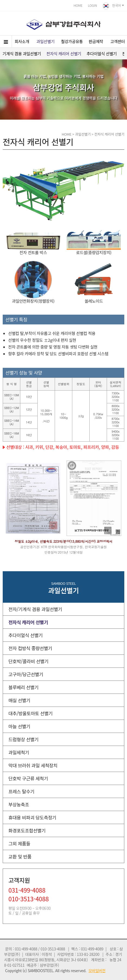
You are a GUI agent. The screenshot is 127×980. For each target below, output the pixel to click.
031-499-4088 (27, 891)
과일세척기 (19, 752)
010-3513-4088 (29, 899)
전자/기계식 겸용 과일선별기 (35, 609)
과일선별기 (45, 41)
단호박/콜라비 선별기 (28, 661)
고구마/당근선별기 (26, 674)
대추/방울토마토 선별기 (30, 713)
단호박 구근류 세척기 (28, 778)
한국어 (113, 6)
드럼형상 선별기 (23, 739)
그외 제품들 (19, 843)
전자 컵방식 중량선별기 (30, 648)
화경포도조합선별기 (27, 830)
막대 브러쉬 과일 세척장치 (33, 765)
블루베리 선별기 (23, 687)
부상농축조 (19, 804)
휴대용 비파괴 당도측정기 (32, 817)
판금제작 (96, 41)
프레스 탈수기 (21, 791)
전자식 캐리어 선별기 (64, 54)
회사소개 (22, 41)
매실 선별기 (19, 700)
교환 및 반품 (20, 856)
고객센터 (118, 41)
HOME (78, 5)
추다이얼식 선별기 (102, 54)
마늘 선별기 (19, 726)
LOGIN (92, 5)
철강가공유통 (72, 41)
